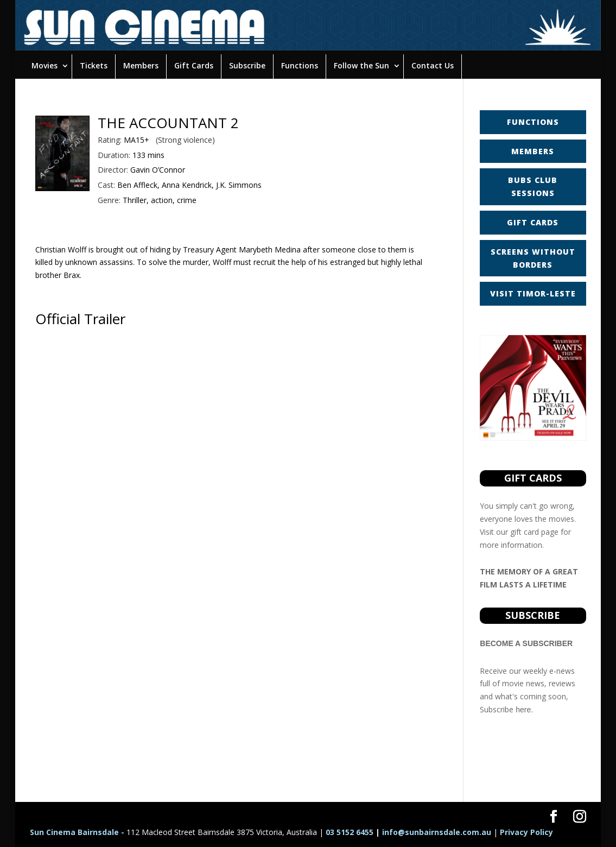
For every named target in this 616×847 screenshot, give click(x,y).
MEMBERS (533, 151)
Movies (45, 65)
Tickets (94, 65)
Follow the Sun (361, 65)
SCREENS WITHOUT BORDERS (533, 258)
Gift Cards (194, 65)
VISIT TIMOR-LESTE (533, 293)
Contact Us (433, 65)
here (523, 710)
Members (141, 65)
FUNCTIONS (533, 122)
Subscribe (247, 65)
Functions (300, 65)
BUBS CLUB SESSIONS (533, 187)
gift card (525, 532)
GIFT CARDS (533, 222)
